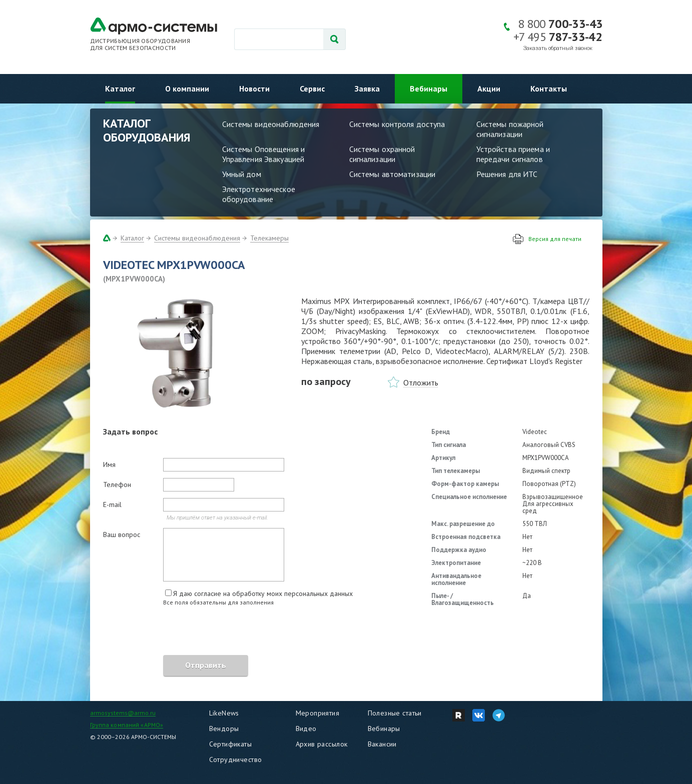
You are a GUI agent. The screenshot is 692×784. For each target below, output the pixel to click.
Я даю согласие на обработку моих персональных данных (263, 593)
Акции (489, 88)
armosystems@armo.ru (123, 713)
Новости (254, 88)
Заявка (367, 88)
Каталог (120, 88)
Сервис (312, 88)
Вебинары (429, 88)
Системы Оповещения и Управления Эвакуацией (264, 154)
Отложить (421, 382)
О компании (187, 88)
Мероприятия (318, 713)
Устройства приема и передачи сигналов (513, 154)
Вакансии (382, 744)
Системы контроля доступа (397, 124)
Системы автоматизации (393, 174)
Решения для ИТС (507, 174)
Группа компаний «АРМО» (127, 725)
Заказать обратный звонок (558, 48)
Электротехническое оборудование (259, 194)
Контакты (549, 88)
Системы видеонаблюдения (271, 124)
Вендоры (224, 728)
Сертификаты (231, 744)
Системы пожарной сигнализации (510, 129)
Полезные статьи (395, 713)
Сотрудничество (236, 759)
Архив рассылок (322, 744)
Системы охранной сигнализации (382, 154)
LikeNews (224, 713)
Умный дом (242, 174)
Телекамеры (269, 238)
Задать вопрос (130, 431)
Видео (306, 728)
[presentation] (179, 632)
